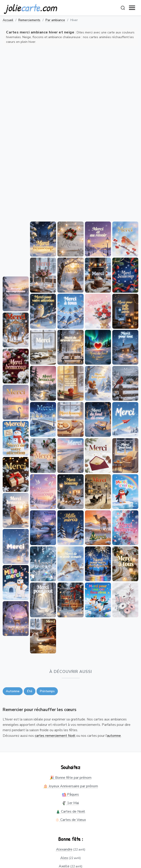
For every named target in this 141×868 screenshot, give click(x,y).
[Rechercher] (123, 8)
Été (30, 691)
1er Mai (70, 803)
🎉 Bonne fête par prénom (71, 778)
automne (114, 736)
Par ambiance (55, 20)
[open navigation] (132, 8)
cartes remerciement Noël (55, 736)
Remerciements (29, 20)
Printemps (47, 691)
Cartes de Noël (71, 811)
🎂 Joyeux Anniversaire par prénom (71, 786)
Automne (13, 691)
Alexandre (64, 849)
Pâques (70, 794)
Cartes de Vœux (71, 820)
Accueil (8, 20)
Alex (64, 858)
